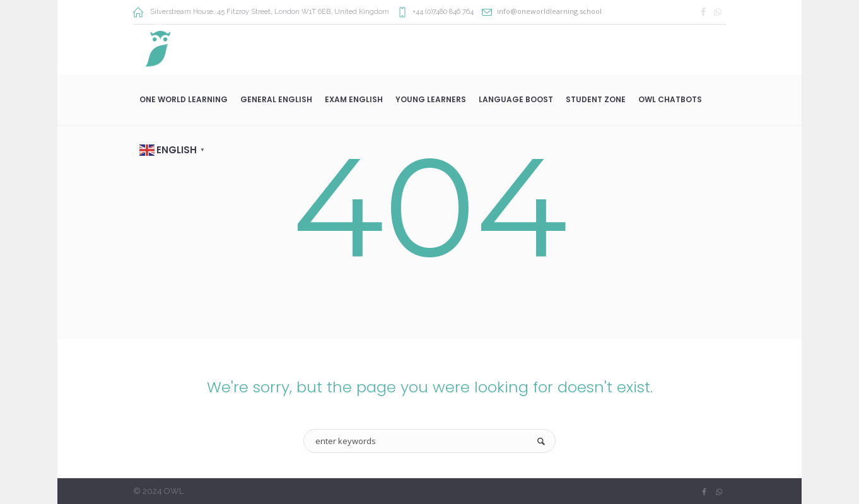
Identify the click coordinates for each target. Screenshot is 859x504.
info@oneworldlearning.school (549, 11)
